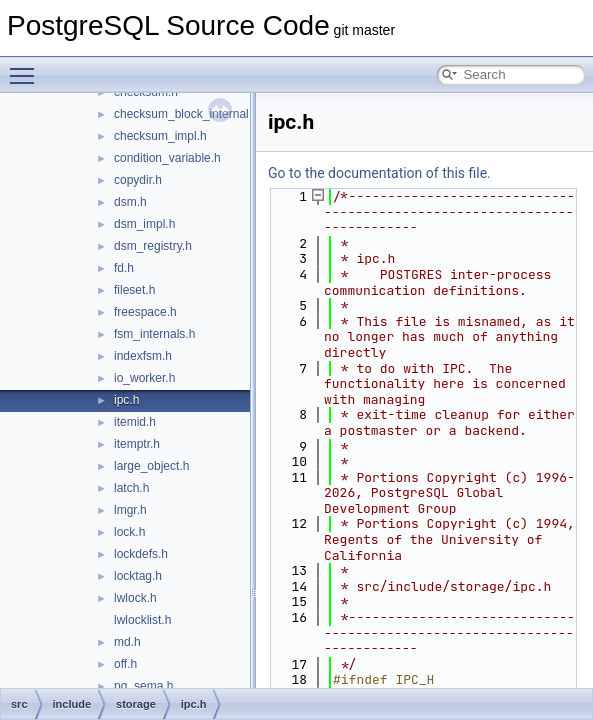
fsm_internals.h (154, 334)
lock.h (129, 532)
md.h (127, 642)
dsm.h (130, 202)
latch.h (131, 488)
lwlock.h (135, 598)
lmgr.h (130, 510)
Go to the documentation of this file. (379, 173)
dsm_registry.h (153, 246)
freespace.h (145, 312)
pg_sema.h (143, 686)
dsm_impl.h (144, 224)
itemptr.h (137, 444)
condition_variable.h (167, 158)
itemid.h (135, 422)
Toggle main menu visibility (27, 67)
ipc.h (126, 400)
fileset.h (134, 290)
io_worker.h (144, 378)
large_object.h (151, 466)
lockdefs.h (141, 554)
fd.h (124, 268)
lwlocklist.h (142, 620)
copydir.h (138, 180)
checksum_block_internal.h (186, 114)
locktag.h (138, 576)
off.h (125, 664)
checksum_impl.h (160, 136)
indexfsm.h (143, 356)
